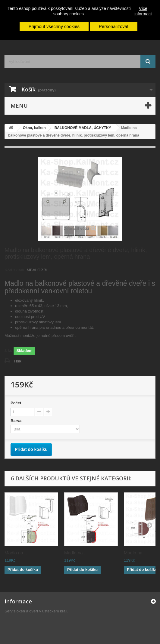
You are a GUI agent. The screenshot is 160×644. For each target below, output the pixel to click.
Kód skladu (15, 270)
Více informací (143, 11)
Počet (16, 403)
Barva (17, 421)
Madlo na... (16, 553)
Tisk (17, 361)
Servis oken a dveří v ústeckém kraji (36, 611)
